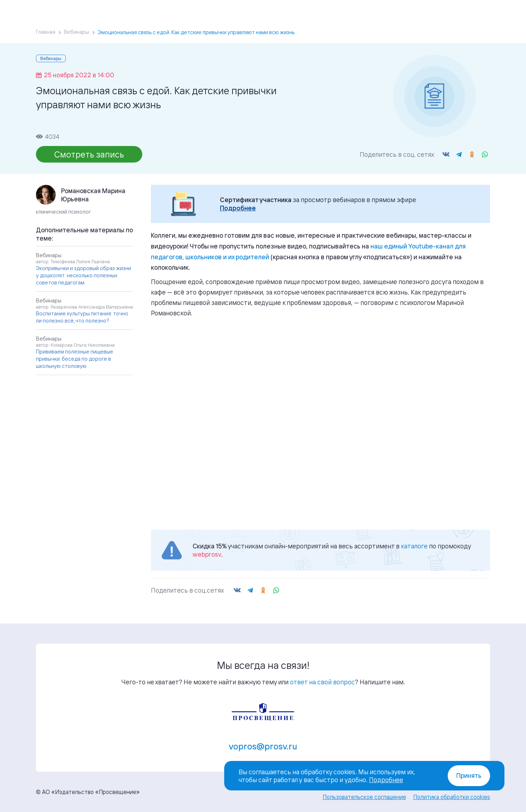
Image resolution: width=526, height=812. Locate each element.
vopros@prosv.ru (263, 746)
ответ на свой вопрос (322, 682)
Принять (469, 775)
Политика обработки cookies (452, 797)
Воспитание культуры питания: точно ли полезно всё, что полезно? (82, 317)
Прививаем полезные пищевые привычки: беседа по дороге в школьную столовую (75, 359)
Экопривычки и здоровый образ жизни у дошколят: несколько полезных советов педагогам (84, 275)
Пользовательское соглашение (364, 797)
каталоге (414, 546)
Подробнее (238, 208)
